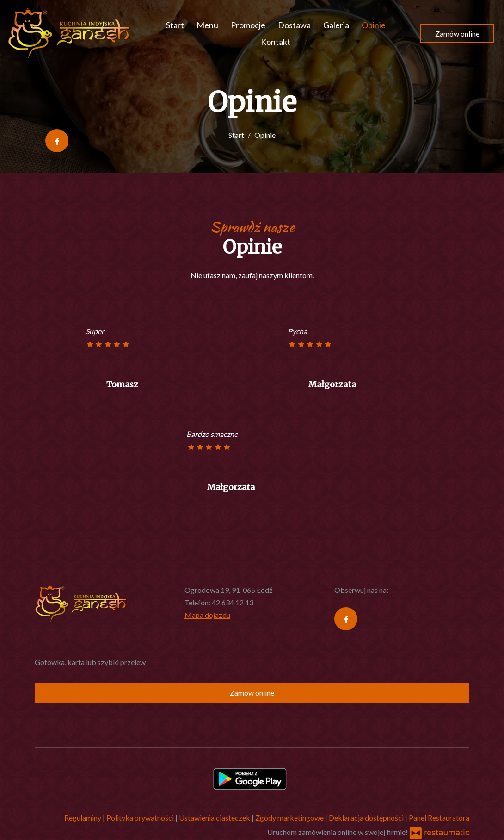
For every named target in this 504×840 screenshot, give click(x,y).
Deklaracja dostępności (367, 818)
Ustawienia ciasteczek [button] (215, 818)
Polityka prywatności (141, 818)
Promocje (248, 25)
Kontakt (276, 42)
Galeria (336, 25)
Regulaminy (83, 818)
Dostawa (294, 25)
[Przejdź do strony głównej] (69, 33)
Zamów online (457, 34)
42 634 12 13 (233, 602)
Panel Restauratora (439, 818)
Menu (207, 25)
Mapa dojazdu (207, 615)
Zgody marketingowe (290, 818)
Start (175, 25)
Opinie (374, 25)
